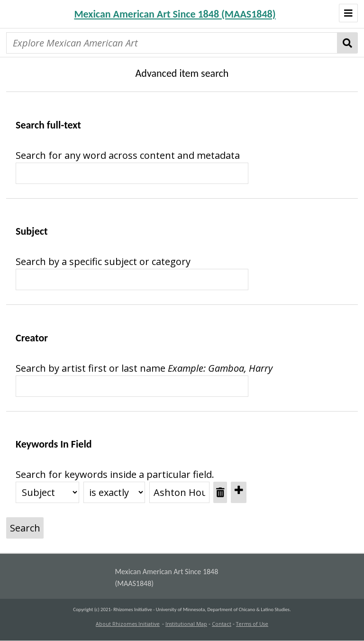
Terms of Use (252, 624)
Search (348, 43)
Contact (222, 624)
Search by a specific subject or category (103, 261)
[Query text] (132, 279)
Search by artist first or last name (91, 368)
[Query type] (114, 492)
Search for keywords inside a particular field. (115, 474)
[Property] (47, 492)
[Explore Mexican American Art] (172, 43)
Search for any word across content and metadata (128, 155)
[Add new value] (239, 492)
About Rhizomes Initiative (128, 624)
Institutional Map (186, 624)
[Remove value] (220, 492)
